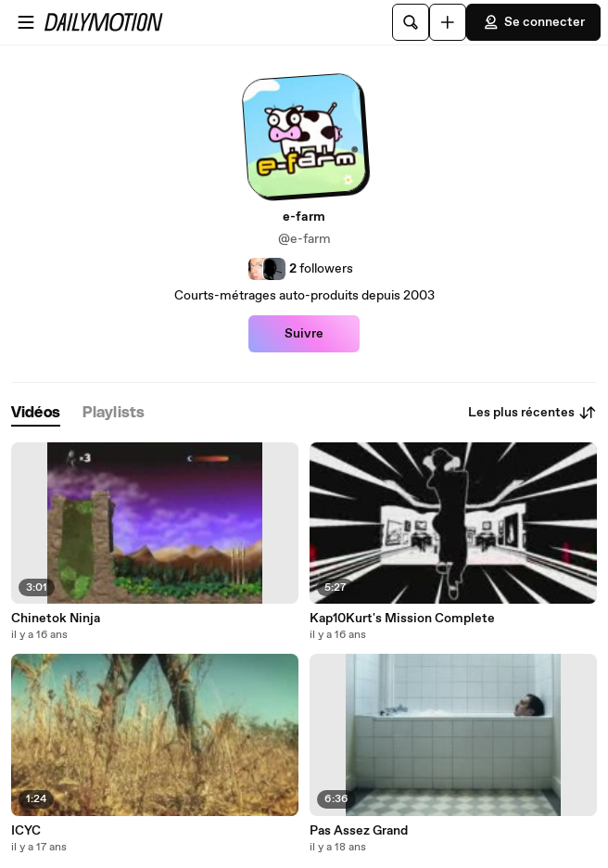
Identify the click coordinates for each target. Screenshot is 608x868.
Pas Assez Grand (359, 831)
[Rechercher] (411, 22)
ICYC (26, 831)
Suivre (304, 334)
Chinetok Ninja (56, 619)
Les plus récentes (532, 413)
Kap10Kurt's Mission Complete (402, 619)
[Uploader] (448, 22)
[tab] (36, 413)
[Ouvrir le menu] (26, 22)
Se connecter (533, 22)
